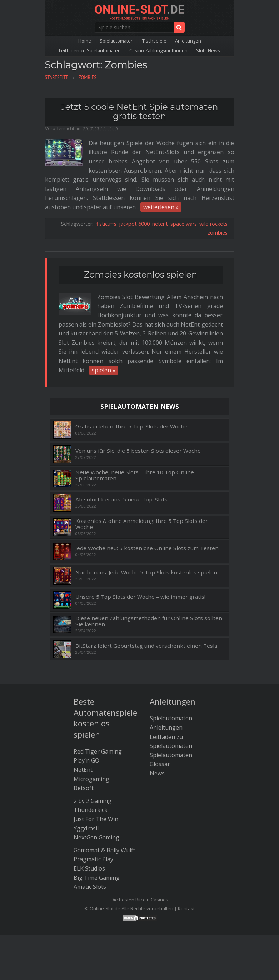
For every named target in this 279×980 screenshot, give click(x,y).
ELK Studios (89, 868)
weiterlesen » (161, 207)
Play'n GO (86, 760)
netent (160, 224)
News (157, 773)
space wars (184, 224)
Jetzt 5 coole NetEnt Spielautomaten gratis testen (140, 111)
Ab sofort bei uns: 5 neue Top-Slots (121, 499)
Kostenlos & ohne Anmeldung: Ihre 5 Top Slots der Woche (142, 524)
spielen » (104, 370)
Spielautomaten (117, 41)
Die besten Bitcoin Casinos (139, 900)
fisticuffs (106, 224)
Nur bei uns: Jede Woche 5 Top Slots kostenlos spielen (146, 572)
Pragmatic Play (93, 859)
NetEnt (83, 770)
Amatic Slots (90, 887)
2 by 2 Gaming (93, 801)
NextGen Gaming (96, 837)
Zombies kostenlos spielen (141, 275)
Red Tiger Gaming (98, 751)
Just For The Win (96, 819)
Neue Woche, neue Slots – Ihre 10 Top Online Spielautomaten (135, 475)
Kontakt (186, 908)
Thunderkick (91, 810)
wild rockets (213, 224)
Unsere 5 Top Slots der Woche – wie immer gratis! (140, 597)
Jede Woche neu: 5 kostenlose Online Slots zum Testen (147, 548)
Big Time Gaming (97, 878)
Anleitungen (188, 41)
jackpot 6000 (134, 224)
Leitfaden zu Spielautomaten (90, 50)
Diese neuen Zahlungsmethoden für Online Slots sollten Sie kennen (149, 621)
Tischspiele (154, 41)
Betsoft (84, 788)
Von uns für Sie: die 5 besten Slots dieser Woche (138, 451)
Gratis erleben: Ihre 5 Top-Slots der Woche (131, 427)
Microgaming (91, 779)
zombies (218, 233)
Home (85, 41)
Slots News (208, 50)
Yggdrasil (86, 828)
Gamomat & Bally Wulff (104, 850)
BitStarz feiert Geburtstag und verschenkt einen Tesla (146, 646)
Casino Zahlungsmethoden (158, 50)
